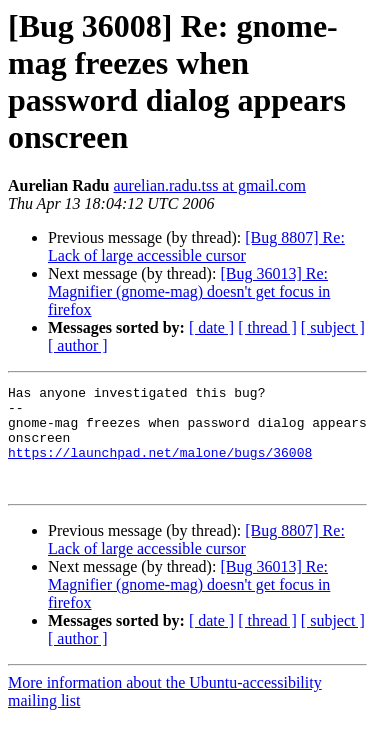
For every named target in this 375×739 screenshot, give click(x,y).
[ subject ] (333, 327)
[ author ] (78, 345)
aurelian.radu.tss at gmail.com (210, 185)
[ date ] (211, 327)
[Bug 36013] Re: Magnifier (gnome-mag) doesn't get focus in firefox (189, 291)
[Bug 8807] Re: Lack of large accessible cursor (196, 246)
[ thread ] (267, 327)
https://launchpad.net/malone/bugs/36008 (160, 467)
